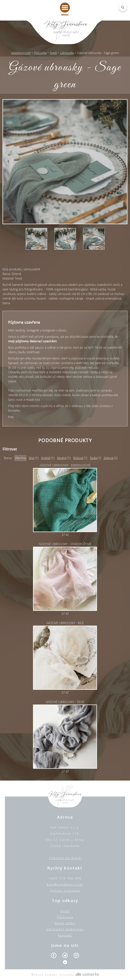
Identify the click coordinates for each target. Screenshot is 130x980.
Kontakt (65, 935)
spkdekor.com (21, 53)
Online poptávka (65, 891)
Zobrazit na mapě (65, 858)
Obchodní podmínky (65, 929)
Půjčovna (65, 917)
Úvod (65, 911)
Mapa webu (65, 923)
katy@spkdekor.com (65, 884)
